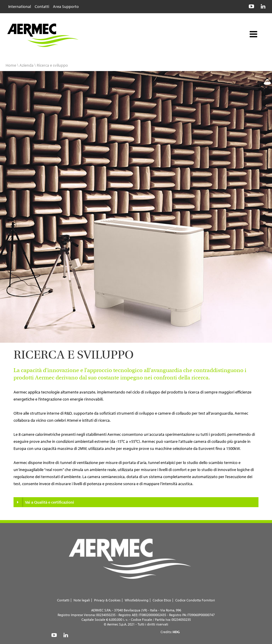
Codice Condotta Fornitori (195, 600)
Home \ (12, 65)
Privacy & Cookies (107, 600)
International (20, 6)
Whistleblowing (137, 600)
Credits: (170, 632)
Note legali (82, 600)
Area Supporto (66, 6)
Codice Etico (162, 600)
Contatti (42, 6)
